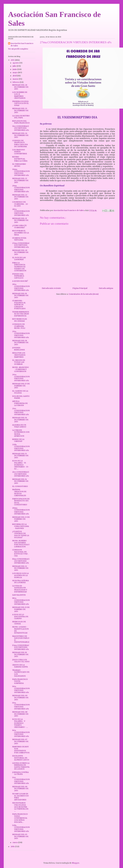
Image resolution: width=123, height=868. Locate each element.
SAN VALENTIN (19, 595)
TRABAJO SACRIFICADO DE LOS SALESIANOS (21, 673)
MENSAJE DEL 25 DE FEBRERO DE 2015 (20, 111)
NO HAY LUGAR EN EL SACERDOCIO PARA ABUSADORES (20, 797)
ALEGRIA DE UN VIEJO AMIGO (19, 426)
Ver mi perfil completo (18, 49)
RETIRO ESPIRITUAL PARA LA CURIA (20, 159)
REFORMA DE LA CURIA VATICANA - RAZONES (21, 526)
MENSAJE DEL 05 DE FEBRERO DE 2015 (20, 836)
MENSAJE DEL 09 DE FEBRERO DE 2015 (20, 698)
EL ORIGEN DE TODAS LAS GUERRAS (19, 362)
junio (15, 69)
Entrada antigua (106, 288)
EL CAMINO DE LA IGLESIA (20, 392)
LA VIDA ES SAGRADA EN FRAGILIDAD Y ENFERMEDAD (20, 589)
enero (15, 843)
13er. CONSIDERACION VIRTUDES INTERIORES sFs (21, 781)
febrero (16, 82)
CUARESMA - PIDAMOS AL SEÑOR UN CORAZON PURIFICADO (19, 305)
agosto (16, 63)
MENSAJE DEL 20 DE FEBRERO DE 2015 (20, 252)
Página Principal (80, 288)
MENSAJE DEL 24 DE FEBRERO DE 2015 (20, 135)
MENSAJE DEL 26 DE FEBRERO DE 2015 (20, 87)
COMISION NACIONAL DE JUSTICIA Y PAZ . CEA (20, 553)
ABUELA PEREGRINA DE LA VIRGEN (20, 403)
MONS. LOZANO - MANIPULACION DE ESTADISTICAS (20, 630)
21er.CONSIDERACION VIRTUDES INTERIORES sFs (21, 474)
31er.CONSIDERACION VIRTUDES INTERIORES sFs (21, 128)
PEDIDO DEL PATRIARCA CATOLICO (18, 276)
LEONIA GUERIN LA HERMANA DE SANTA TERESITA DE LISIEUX (21, 766)
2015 (13, 60)
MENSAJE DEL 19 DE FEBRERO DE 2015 (20, 296)
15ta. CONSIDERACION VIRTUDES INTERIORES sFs (21, 706)
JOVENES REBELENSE (19, 349)
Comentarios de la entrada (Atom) (84, 294)
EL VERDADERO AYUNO (19, 165)
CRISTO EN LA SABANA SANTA (20, 666)
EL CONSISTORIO (20, 486)
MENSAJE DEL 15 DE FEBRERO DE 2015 (20, 456)
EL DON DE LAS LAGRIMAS (19, 259)
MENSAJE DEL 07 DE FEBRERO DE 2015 (20, 741)
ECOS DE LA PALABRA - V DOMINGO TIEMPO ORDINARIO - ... (20, 723)
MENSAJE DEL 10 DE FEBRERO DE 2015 (20, 654)
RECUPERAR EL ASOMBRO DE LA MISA (21, 233)
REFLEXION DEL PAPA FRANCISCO (21, 122)
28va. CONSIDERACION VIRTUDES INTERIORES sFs (21, 212)
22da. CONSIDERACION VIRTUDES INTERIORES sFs (21, 448)
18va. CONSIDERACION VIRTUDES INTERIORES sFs (21, 601)
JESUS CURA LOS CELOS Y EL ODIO (21, 661)
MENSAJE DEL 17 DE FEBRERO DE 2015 (21, 386)
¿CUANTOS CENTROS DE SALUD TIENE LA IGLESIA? (21, 535)
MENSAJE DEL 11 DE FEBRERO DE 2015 (21, 609)
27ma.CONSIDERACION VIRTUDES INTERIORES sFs (21, 245)
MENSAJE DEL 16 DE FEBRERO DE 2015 (20, 420)
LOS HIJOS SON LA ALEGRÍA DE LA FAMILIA (20, 575)
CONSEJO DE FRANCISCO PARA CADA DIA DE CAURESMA (20, 144)
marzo (16, 79)
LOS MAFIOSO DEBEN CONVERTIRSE (20, 152)
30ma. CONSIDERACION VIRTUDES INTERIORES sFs (21, 172)
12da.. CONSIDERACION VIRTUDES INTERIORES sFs (21, 828)
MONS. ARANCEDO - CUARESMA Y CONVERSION (20, 369)
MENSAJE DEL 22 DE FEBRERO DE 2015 (20, 197)
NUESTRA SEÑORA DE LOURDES (20, 582)
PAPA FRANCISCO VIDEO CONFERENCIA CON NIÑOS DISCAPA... (20, 818)
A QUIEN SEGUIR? (20, 281)
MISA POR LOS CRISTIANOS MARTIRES (19, 355)
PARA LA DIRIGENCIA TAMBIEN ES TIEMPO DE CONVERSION (19, 267)
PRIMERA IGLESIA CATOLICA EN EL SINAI (20, 103)
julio (15, 66)
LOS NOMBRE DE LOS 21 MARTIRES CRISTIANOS (20, 95)
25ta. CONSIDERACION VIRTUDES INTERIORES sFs (21, 334)
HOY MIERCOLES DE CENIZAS (20, 320)
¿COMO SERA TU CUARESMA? (19, 227)
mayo (15, 73)
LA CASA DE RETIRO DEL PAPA (21, 117)
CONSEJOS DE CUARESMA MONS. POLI (19, 326)
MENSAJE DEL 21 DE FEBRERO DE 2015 (20, 220)
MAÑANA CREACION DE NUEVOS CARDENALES (19, 493)
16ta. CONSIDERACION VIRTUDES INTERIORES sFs (21, 689)
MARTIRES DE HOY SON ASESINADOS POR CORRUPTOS (21, 750)
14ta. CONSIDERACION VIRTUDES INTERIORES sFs (21, 733)
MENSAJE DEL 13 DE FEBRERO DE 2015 (21, 519)
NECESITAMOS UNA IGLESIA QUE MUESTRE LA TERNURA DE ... (20, 807)
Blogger (75, 863)
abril (15, 76)
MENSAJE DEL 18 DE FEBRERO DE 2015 (20, 343)
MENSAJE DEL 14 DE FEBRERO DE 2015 (20, 481)
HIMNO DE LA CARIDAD (18, 440)
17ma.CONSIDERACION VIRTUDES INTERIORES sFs (21, 647)
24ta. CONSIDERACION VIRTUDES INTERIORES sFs (21, 378)
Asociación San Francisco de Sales (22, 45)
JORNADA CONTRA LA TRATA (20, 773)
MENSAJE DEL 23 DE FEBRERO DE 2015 (20, 180)
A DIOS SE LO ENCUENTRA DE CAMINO (20, 617)
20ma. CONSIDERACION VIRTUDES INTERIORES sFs (21, 511)
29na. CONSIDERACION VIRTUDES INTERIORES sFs (21, 189)
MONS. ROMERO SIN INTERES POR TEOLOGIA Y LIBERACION (21, 544)
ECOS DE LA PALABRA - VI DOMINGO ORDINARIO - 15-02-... (21, 465)
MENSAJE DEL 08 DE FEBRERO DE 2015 (20, 714)
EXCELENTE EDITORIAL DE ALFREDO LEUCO (21, 758)
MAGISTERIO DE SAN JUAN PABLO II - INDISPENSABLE (21, 639)
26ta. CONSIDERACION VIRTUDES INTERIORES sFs (21, 287)
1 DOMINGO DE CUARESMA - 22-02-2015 (20, 204)
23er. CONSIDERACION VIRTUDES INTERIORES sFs (21, 412)
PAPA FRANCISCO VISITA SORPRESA (20, 681)
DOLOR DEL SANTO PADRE (21, 397)
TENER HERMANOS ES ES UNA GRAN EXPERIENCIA (21, 314)
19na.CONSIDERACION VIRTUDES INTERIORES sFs (21, 561)
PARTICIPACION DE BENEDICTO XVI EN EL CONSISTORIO (21, 502)
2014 (13, 847)
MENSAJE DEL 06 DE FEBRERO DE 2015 (20, 789)
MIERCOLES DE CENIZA (19, 623)
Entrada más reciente (51, 288)
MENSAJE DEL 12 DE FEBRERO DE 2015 (20, 568)
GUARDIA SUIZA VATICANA (19, 239)
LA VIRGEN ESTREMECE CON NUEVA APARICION (21, 433)
